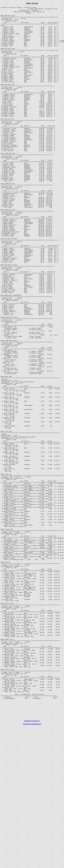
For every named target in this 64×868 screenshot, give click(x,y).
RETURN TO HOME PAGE (32, 863)
